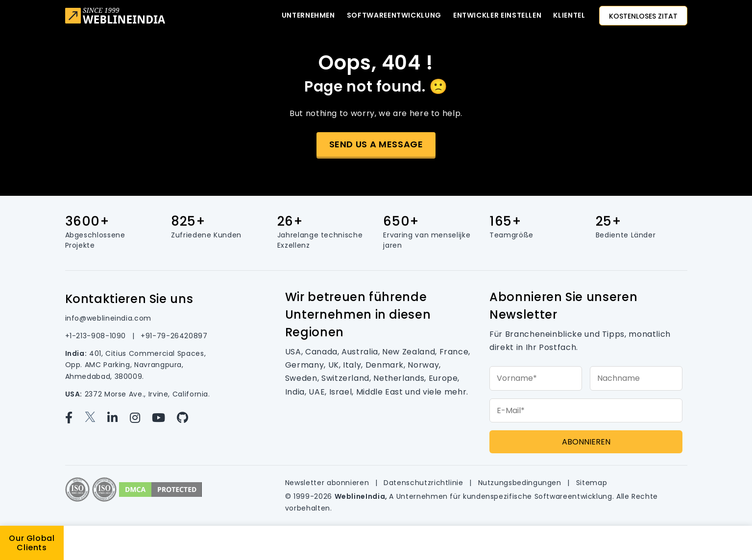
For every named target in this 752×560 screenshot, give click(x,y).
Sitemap (592, 483)
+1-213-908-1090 (97, 336)
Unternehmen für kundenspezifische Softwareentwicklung (504, 496)
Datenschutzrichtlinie (425, 483)
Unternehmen (308, 15)
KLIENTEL (569, 15)
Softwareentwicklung (394, 15)
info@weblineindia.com (108, 318)
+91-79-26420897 (174, 336)
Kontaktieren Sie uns (129, 299)
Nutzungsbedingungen (521, 483)
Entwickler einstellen (497, 15)
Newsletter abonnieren (328, 483)
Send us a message (376, 144)
